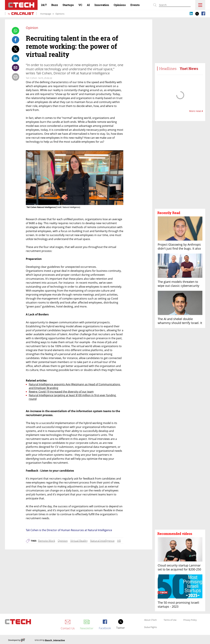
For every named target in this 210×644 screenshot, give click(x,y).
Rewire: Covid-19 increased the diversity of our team (61, 392)
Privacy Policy (190, 620)
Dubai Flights (151, 627)
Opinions (60, 14)
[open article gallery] (75, 178)
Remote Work (47, 541)
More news (196, 111)
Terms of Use (170, 620)
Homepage (46, 14)
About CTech (150, 620)
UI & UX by (50, 640)
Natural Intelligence (102, 541)
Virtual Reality (79, 541)
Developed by (17, 640)
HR (119, 541)
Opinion (63, 541)
